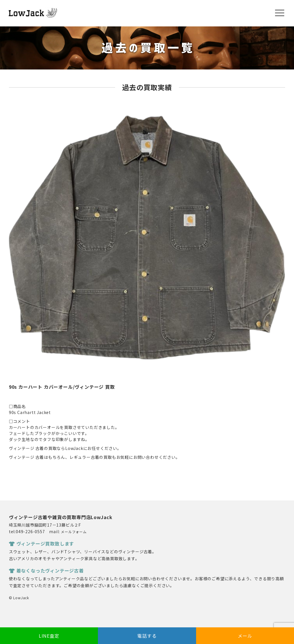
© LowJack (19, 598)
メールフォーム (74, 532)
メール (245, 636)
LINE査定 (49, 636)
